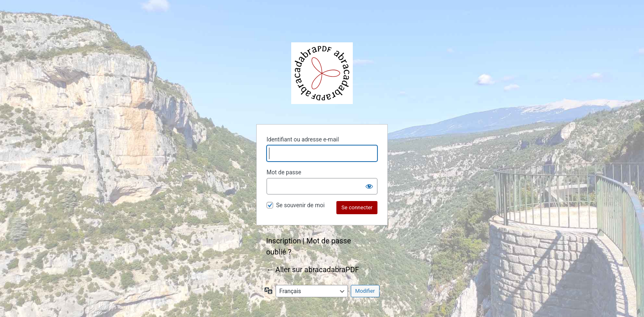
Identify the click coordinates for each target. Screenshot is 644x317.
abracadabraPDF (322, 73)
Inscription (284, 241)
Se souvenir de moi (300, 205)
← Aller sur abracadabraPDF (313, 270)
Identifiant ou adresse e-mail (303, 139)
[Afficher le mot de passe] (369, 186)
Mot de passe (284, 172)
